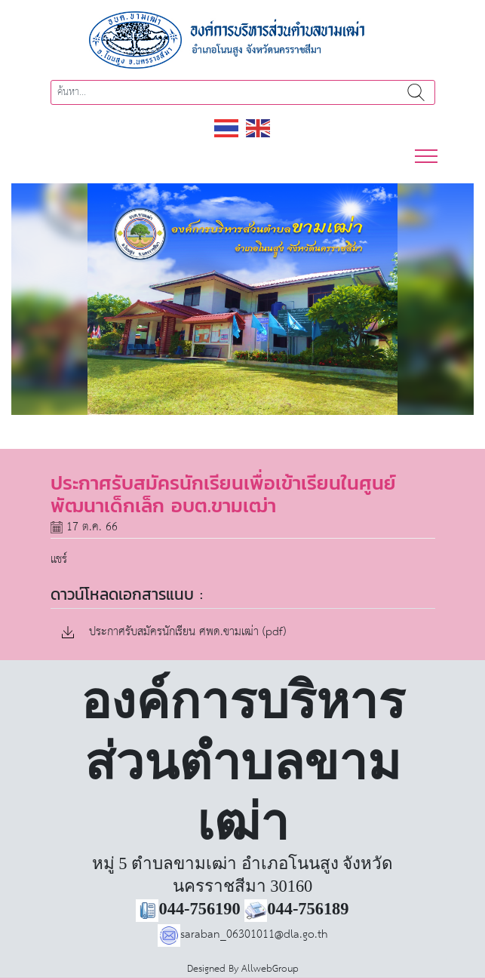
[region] (242, 299)
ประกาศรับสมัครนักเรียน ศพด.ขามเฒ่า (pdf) (174, 633)
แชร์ (59, 559)
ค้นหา (417, 92)
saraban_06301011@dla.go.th (243, 934)
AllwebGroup (270, 969)
